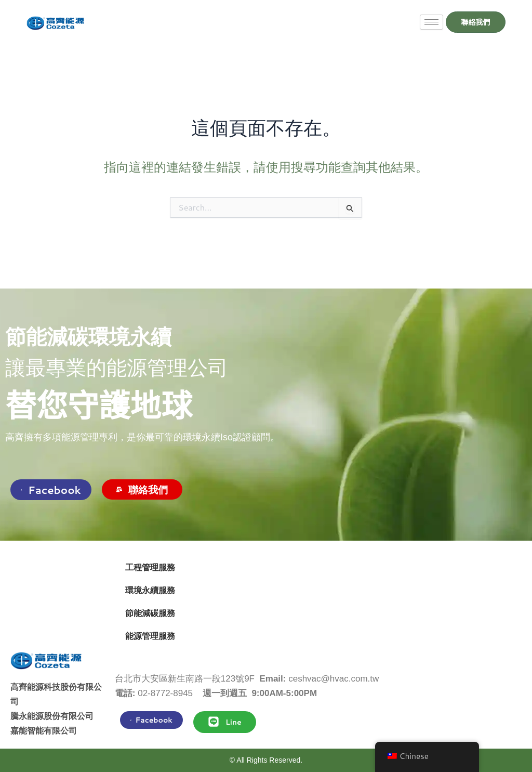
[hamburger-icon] (425, 22)
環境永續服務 (150, 590)
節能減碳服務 (150, 613)
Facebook (51, 490)
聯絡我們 (142, 489)
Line (225, 722)
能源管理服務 (150, 636)
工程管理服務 (150, 567)
